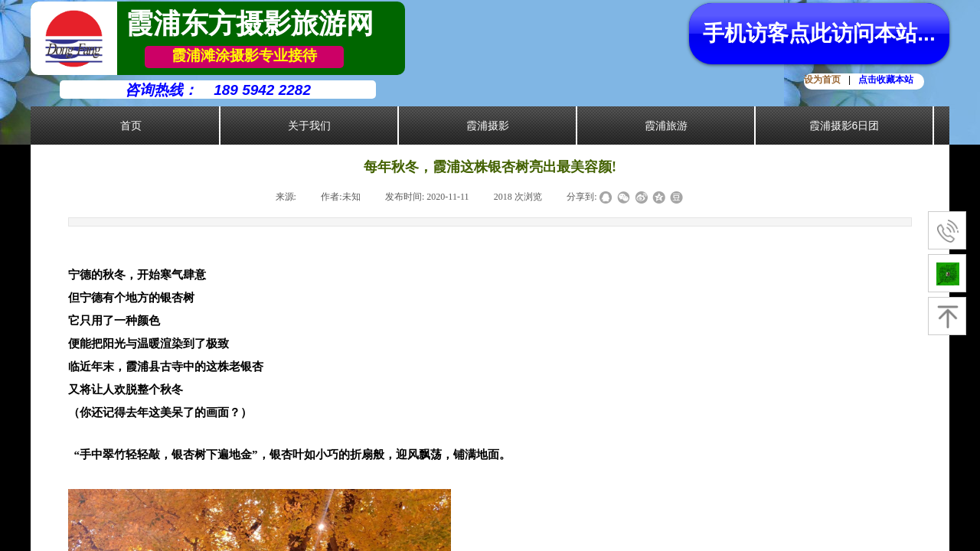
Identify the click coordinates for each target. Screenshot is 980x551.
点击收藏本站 (886, 80)
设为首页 (822, 80)
